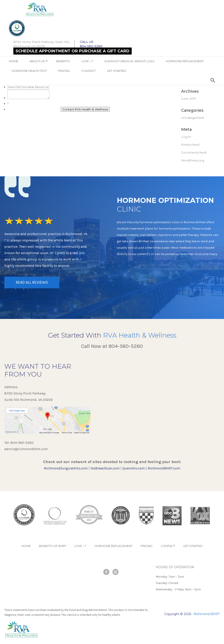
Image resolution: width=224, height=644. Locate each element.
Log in (186, 137)
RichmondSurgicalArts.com (66, 468)
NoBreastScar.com (105, 468)
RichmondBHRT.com (164, 468)
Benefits (63, 61)
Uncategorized (192, 118)
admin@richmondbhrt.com (26, 449)
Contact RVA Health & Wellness (85, 109)
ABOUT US (37, 61)
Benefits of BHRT (53, 546)
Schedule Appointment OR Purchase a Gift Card (73, 51)
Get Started (117, 71)
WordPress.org (193, 160)
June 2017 (189, 99)
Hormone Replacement (185, 61)
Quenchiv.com (134, 468)
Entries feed (190, 145)
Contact (88, 71)
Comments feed (194, 152)
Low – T (87, 61)
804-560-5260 (126, 346)
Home (14, 61)
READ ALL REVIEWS (32, 282)
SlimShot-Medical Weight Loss (129, 61)
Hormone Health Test (29, 71)
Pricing (64, 71)
